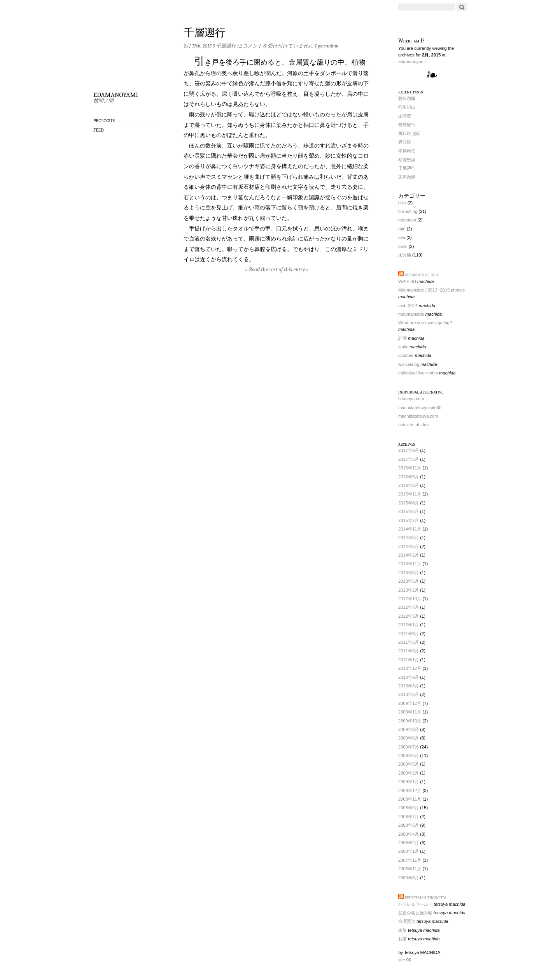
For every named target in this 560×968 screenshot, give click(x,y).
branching (408, 211)
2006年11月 (410, 869)
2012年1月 (409, 625)
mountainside (411, 314)
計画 (402, 338)
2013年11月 (410, 564)
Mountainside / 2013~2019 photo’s (431, 290)
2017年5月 (409, 459)
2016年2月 (409, 485)
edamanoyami (116, 93)
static (403, 347)
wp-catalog (409, 364)
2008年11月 (410, 799)
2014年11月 (410, 529)
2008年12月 (410, 791)
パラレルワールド (415, 904)
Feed (99, 130)
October (406, 355)
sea (402, 237)
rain (402, 229)
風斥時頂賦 (409, 134)
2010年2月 (409, 694)
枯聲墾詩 (407, 160)
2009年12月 (410, 703)
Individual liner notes (418, 373)
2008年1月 (409, 851)
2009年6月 (409, 755)
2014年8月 (409, 538)
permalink (328, 46)
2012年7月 (409, 607)
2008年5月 (409, 825)
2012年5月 (409, 616)
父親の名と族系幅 (415, 913)
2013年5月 (409, 581)
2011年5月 (409, 642)
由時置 (405, 116)
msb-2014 (408, 306)
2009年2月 (409, 773)
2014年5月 (409, 546)
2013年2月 (409, 590)
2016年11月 (410, 468)
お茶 (402, 939)
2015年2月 (409, 520)
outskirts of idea (422, 275)
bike (402, 203)
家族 (402, 930)
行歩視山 (407, 107)
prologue (104, 121)
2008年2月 (409, 843)
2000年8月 (409, 878)
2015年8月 (409, 503)
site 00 (405, 960)
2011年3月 (409, 651)
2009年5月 (409, 764)
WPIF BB (407, 281)
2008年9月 (409, 808)
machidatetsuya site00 (420, 408)
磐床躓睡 (407, 98)
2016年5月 (409, 477)
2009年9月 (409, 729)
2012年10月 (410, 599)
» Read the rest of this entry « (277, 270)
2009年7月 (409, 747)
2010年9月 (409, 677)
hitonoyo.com (411, 399)
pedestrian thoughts (425, 897)
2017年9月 (409, 450)
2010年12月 (410, 668)
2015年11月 (410, 494)
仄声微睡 (407, 177)
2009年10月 (410, 721)
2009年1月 (409, 782)
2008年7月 (409, 817)
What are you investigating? (425, 323)
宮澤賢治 (407, 921)
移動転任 (407, 151)
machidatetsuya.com (418, 416)
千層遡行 (205, 33)
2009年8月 (409, 738)
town (403, 246)
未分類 (405, 255)
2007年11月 (410, 860)
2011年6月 (409, 634)
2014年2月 (409, 555)
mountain (407, 220)
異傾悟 (405, 142)
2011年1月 (409, 660)
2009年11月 (410, 712)
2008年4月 (409, 834)
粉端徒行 (407, 125)
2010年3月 (409, 686)
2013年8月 (409, 573)
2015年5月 (409, 511)
